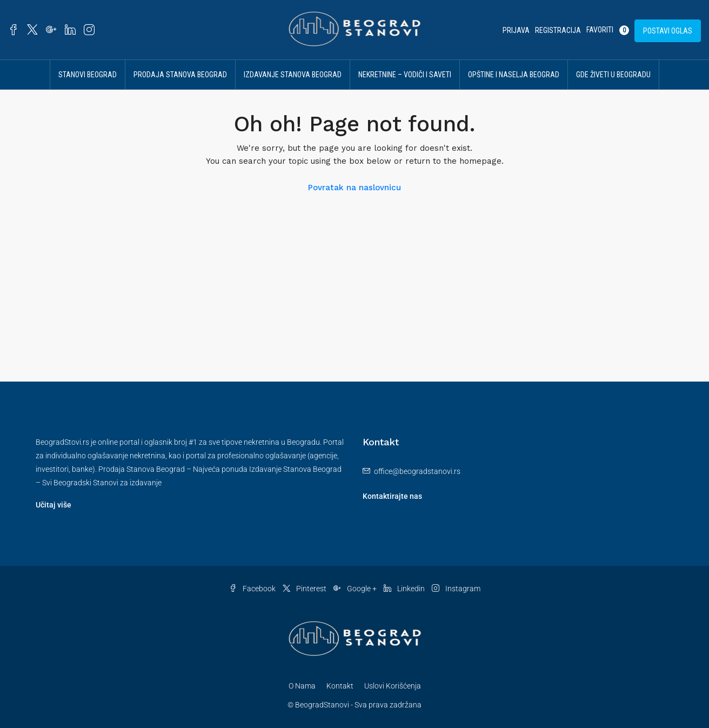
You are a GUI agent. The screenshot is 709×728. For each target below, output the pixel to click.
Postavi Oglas (668, 31)
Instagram (456, 589)
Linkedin (405, 589)
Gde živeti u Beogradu (613, 75)
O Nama (302, 686)
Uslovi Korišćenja (393, 686)
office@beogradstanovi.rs (417, 471)
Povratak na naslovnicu (354, 188)
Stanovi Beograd (88, 75)
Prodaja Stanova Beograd (180, 75)
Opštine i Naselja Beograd (514, 75)
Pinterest (305, 589)
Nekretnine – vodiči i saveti (405, 75)
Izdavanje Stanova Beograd (293, 75)
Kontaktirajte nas (392, 496)
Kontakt (340, 686)
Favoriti (608, 30)
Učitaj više (53, 505)
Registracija (558, 30)
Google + (356, 589)
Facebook (253, 589)
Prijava (516, 30)
